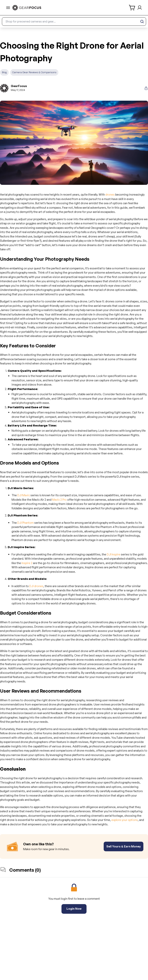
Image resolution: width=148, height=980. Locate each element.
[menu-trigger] (8, 8)
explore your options (125, 820)
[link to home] (27, 8)
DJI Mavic (24, 495)
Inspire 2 (27, 563)
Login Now (74, 909)
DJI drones (36, 586)
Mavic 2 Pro (59, 500)
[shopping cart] (132, 8)
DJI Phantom (26, 523)
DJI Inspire (114, 554)
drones (110, 195)
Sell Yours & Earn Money (124, 846)
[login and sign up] (140, 8)
